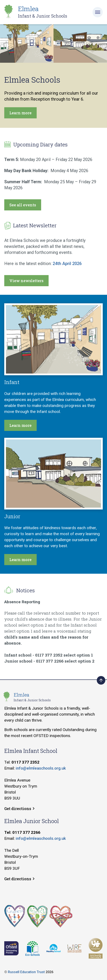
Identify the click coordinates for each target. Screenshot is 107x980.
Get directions (19, 809)
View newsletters (26, 281)
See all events (23, 205)
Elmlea (43, 12)
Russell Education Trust (26, 972)
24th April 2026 (67, 264)
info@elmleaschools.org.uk (41, 768)
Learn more (20, 113)
